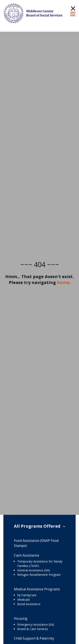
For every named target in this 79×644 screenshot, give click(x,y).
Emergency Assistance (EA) (36, 624)
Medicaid (23, 600)
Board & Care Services (33, 629)
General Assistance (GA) (34, 570)
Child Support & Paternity (34, 638)
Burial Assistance (29, 604)
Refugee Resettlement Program (39, 575)
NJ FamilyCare (27, 595)
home (63, 282)
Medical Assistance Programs (37, 589)
